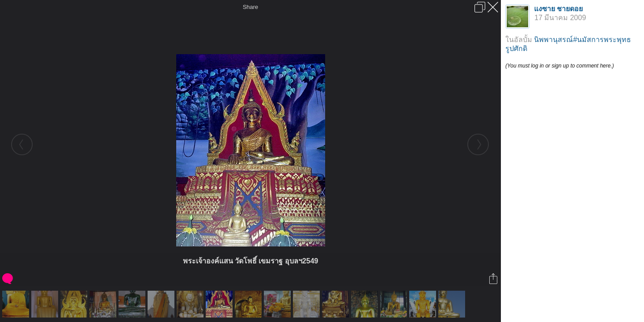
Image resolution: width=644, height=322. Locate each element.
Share (251, 7)
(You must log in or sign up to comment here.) (560, 66)
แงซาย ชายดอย (558, 9)
